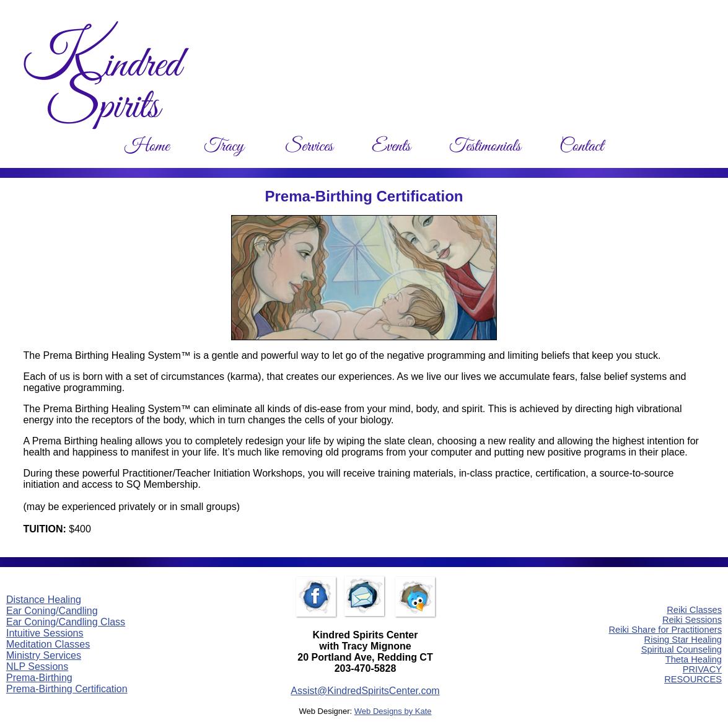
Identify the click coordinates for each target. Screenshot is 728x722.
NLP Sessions (37, 667)
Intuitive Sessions (45, 633)
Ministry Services (44, 655)
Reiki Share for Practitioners (665, 630)
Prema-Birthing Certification (67, 689)
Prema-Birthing (39, 678)
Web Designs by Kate (393, 711)
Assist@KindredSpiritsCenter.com (365, 691)
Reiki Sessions (692, 620)
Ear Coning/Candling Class (66, 622)
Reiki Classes (694, 610)
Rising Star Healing (683, 640)
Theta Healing (694, 659)
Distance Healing (44, 600)
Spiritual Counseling (682, 649)
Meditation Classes (48, 644)
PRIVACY (702, 669)
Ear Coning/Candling (52, 611)
